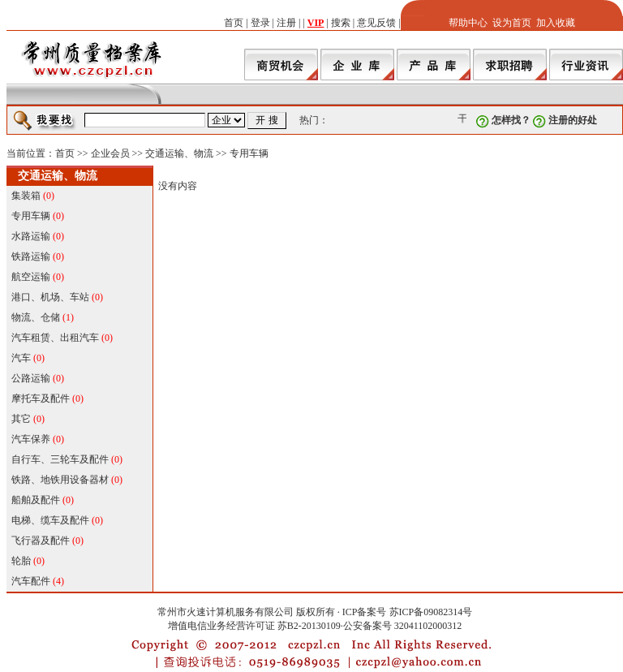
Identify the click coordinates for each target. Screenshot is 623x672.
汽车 (21, 358)
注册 (286, 23)
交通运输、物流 (179, 153)
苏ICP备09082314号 (431, 612)
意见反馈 (376, 23)
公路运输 (31, 378)
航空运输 (31, 277)
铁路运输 (31, 256)
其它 (21, 419)
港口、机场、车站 (50, 297)
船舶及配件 (36, 500)
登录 (260, 23)
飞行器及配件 (41, 541)
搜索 (341, 23)
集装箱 (26, 196)
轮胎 (21, 561)
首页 (234, 23)
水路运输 (31, 236)
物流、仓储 (36, 317)
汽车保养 (31, 439)
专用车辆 (249, 153)
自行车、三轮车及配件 (60, 459)
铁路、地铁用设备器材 (60, 480)
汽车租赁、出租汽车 (55, 338)
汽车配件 (31, 581)
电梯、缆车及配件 (50, 520)
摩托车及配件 (41, 398)
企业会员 (110, 153)
